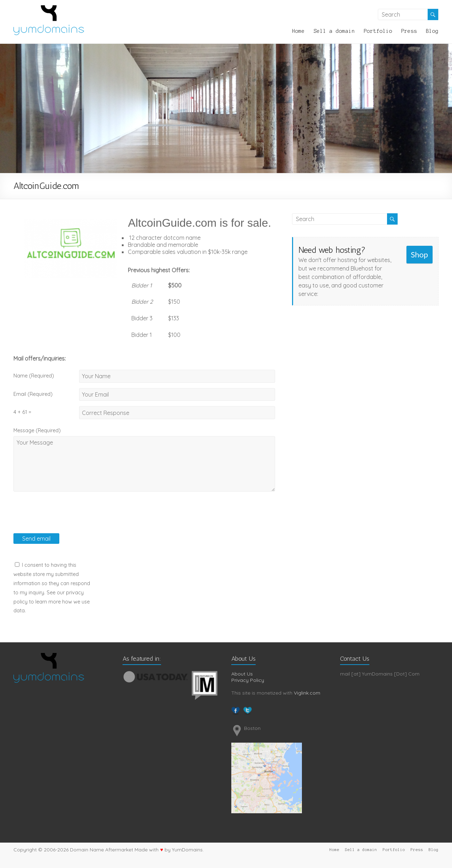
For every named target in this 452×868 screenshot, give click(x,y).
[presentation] (67, 519)
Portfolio (378, 31)
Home (298, 31)
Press (409, 31)
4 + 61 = (22, 412)
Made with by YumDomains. (169, 850)
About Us (242, 674)
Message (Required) (37, 430)
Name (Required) (34, 376)
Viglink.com (307, 693)
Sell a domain (334, 31)
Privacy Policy (248, 680)
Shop (419, 254)
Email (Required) (33, 394)
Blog (432, 31)
